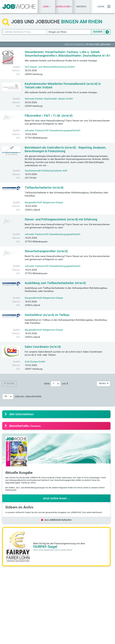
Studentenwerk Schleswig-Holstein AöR (46, 171)
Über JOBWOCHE (45, 622)
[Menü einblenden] (108, 7)
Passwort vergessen (97, 620)
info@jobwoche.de (74, 612)
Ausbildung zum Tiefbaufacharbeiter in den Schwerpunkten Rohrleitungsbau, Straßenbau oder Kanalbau (66, 290)
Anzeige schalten (45, 616)
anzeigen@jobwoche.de (48, 619)
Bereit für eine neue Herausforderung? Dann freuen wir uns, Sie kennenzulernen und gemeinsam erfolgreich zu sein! (67, 122)
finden (16, 592)
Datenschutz (58, 640)
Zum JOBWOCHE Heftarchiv (56, 520)
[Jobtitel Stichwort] (25, 32)
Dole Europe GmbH (35, 362)
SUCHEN (98, 32)
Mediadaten (42, 612)
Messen (81, 6)
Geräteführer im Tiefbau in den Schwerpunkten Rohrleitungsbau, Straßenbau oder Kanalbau (66, 321)
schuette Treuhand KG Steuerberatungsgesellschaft (53, 130)
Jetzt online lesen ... (56, 498)
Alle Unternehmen (19, 414)
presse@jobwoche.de (75, 616)
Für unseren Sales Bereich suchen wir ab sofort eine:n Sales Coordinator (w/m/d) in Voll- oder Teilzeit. (63, 353)
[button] (46, 7)
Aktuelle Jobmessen (42, 587)
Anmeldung (98, 616)
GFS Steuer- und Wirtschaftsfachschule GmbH (50, 67)
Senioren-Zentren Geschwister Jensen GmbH (49, 99)
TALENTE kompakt (69, 597)
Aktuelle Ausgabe (69, 591)
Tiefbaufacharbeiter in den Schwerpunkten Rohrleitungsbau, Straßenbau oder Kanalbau (66, 194)
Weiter (104, 383)
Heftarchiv (69, 586)
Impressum (43, 640)
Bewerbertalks (23, 426)
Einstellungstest (101, 589)
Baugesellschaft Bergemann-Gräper (44, 202)
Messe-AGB (80, 640)
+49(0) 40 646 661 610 (71, 626)
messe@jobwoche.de (47, 595)
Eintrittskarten (43, 592)
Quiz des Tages (100, 593)
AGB (69, 640)
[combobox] (56, 384)
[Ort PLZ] (69, 32)
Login (101, 6)
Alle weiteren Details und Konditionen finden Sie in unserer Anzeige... (62, 61)
